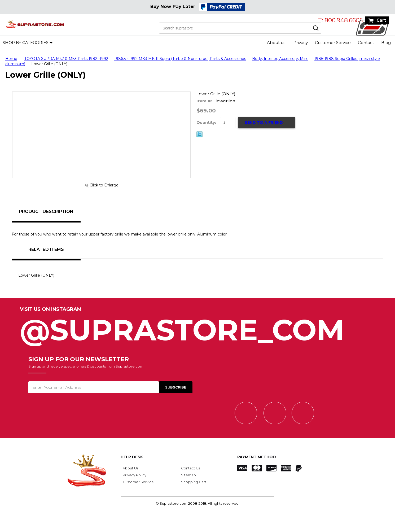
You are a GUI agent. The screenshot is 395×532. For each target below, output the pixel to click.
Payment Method (257, 457)
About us (276, 43)
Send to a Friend (264, 123)
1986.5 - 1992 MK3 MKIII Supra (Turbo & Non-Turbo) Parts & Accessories (180, 59)
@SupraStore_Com (197, 327)
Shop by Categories (26, 43)
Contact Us (190, 468)
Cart (381, 20)
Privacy (301, 43)
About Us (130, 468)
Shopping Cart (194, 482)
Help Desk (132, 457)
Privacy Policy (135, 475)
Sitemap (188, 475)
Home (11, 59)
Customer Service (333, 43)
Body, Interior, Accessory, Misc (280, 59)
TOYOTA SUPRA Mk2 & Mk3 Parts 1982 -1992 (66, 59)
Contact (366, 43)
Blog (386, 43)
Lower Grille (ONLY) (36, 275)
